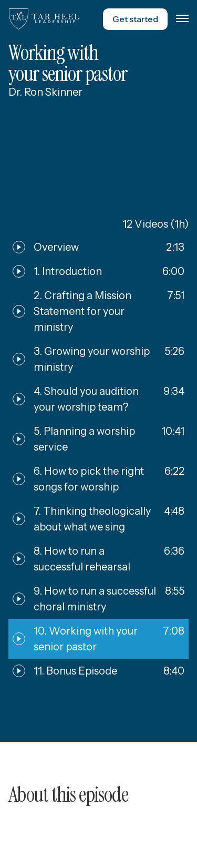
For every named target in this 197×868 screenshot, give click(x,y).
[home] (44, 19)
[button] (182, 19)
